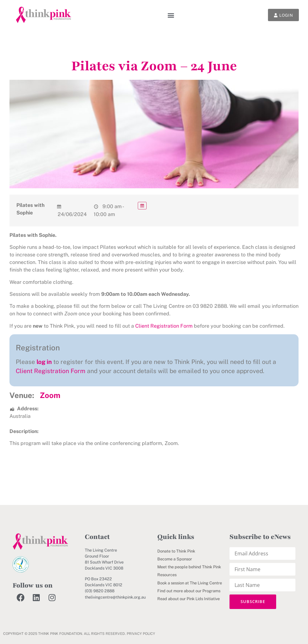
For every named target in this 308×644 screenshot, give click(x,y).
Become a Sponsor (175, 559)
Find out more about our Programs (189, 591)
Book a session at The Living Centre (190, 583)
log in (44, 362)
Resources (167, 575)
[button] (169, 15)
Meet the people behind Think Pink (189, 567)
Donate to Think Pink (176, 551)
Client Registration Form (164, 326)
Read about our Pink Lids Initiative (189, 599)
